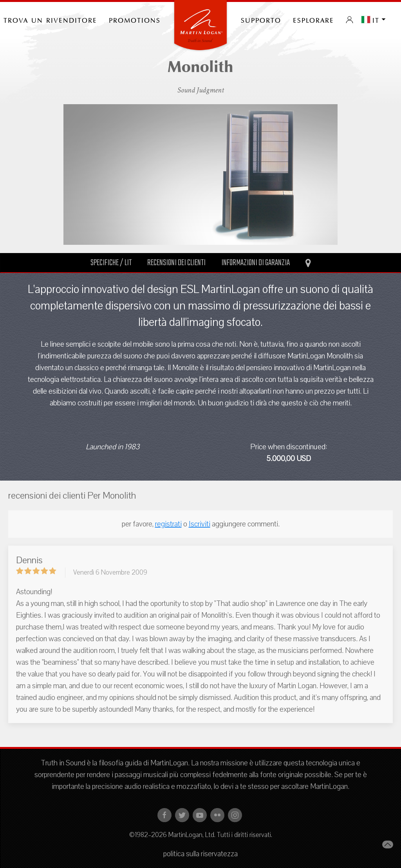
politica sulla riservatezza (200, 854)
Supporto (261, 20)
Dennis (29, 560)
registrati (168, 524)
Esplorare (313, 20)
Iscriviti (200, 524)
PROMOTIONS (135, 20)
